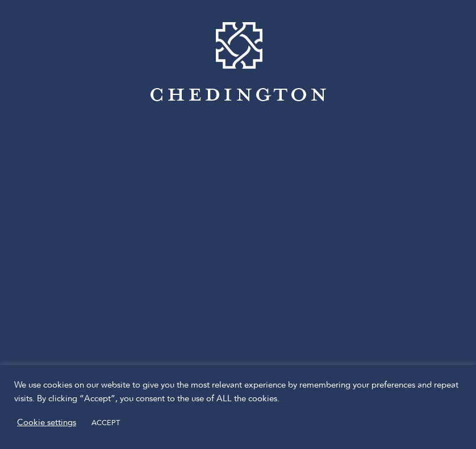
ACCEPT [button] (106, 423)
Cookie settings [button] (47, 423)
